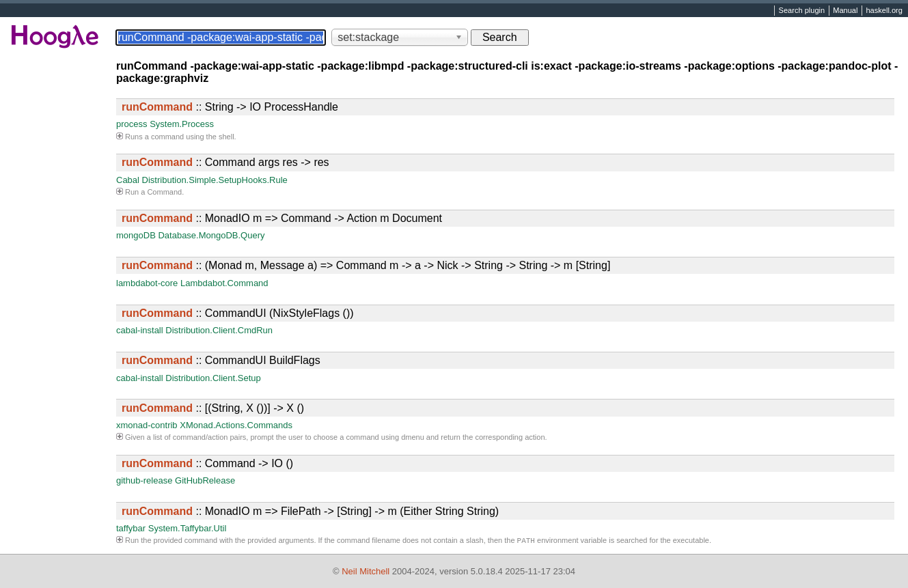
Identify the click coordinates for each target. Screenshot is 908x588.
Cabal (128, 180)
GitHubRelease (205, 480)
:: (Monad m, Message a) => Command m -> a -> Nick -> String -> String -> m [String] (366, 265)
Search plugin (802, 11)
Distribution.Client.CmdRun (219, 330)
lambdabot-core (147, 283)
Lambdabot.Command (224, 283)
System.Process (182, 124)
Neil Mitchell (366, 571)
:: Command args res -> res (225, 162)
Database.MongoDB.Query (211, 235)
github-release (144, 480)
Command (164, 192)
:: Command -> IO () (207, 463)
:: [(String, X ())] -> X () (213, 408)
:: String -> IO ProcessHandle (230, 107)
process (132, 124)
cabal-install (140, 330)
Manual (845, 11)
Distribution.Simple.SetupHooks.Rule (215, 180)
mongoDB (136, 235)
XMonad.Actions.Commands (236, 425)
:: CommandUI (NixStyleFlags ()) (238, 313)
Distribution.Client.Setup (213, 378)
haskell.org (884, 11)
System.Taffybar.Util (188, 528)
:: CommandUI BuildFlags (221, 360)
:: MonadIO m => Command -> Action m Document (282, 218)
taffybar (131, 528)
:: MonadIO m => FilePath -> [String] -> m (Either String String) (310, 511)
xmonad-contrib (147, 425)
